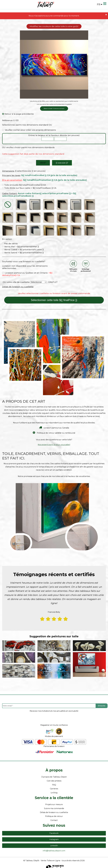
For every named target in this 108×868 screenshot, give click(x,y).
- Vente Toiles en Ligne (50, 855)
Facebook (54, 828)
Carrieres (54, 783)
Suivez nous (54, 820)
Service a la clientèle (54, 792)
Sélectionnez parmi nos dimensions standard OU (27, 125)
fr (100, 4)
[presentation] (54, 714)
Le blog (54, 787)
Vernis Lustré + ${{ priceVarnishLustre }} (23, 244)
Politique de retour (54, 811)
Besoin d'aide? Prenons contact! (54, 108)
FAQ (54, 779)
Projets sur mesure (54, 799)
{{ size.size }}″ (62, 163)
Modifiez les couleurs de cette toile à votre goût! (54, 26)
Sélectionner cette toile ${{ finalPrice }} (54, 295)
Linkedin (54, 840)
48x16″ (43, 163)
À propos (54, 765)
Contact (54, 815)
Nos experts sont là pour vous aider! (54, 439)
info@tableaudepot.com (54, 845)
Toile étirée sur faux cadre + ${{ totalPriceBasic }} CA (29, 188)
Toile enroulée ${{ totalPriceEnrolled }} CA (24, 185)
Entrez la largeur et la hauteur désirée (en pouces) (54, 135)
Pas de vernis (10, 238)
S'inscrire (102, 700)
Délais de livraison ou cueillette (18, 281)
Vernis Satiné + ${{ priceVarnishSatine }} (23, 247)
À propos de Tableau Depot (54, 772)
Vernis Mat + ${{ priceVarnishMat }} (21, 241)
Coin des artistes (54, 775)
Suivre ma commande (54, 803)
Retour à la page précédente (18, 114)
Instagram (54, 834)
